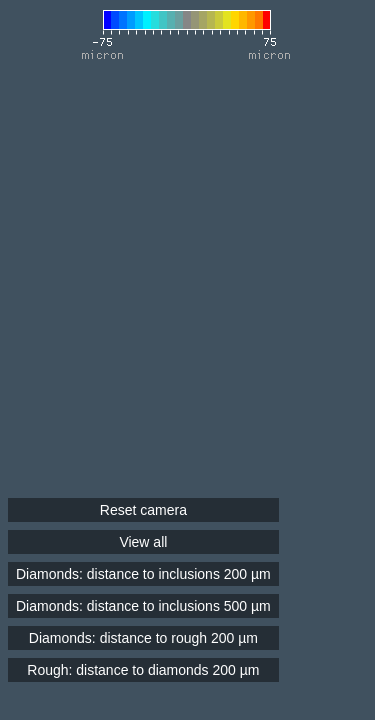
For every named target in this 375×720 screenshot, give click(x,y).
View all (143, 542)
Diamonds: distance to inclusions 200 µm (143, 574)
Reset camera (143, 510)
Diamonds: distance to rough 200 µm (143, 638)
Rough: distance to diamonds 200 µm (143, 670)
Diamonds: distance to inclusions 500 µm (143, 606)
